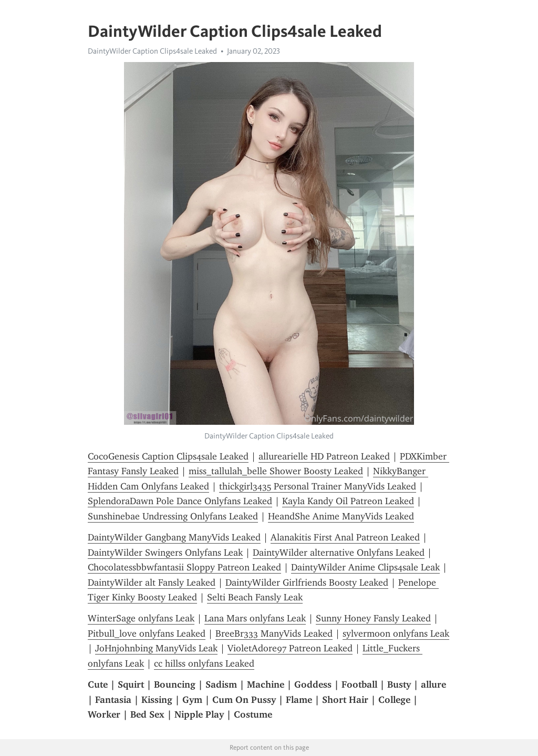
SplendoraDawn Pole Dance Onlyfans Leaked (180, 501)
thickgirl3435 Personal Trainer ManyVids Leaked (318, 486)
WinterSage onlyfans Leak (141, 618)
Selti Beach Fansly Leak (255, 597)
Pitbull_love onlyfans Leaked (147, 634)
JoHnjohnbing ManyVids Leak (156, 648)
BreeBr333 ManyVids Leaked (274, 634)
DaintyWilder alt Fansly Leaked (152, 583)
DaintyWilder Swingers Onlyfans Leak (165, 553)
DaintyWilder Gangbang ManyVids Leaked (174, 537)
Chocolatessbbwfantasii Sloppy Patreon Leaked (184, 567)
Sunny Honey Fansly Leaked (373, 618)
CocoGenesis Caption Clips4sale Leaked (168, 456)
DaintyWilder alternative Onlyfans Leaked (339, 553)
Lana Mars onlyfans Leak (255, 618)
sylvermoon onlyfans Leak (396, 634)
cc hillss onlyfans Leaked (204, 663)
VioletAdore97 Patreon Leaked (290, 648)
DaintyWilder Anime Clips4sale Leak (365, 567)
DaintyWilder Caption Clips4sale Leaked (152, 51)
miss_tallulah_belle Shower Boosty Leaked (276, 471)
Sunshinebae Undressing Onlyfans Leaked (173, 516)
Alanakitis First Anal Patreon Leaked (345, 537)
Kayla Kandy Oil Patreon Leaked (348, 501)
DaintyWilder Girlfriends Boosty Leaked (307, 583)
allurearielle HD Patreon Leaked (324, 456)
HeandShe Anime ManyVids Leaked (341, 516)
